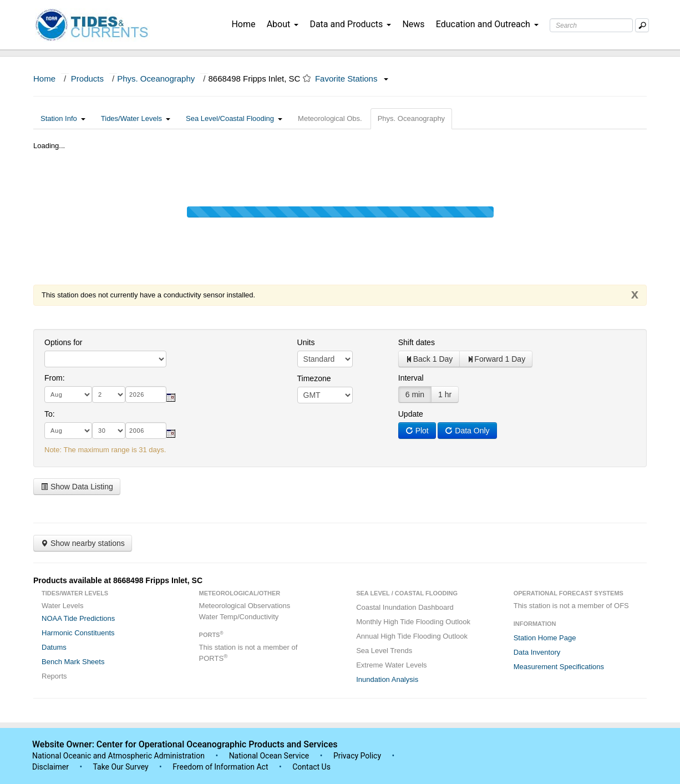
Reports (54, 676)
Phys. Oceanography (156, 79)
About (283, 24)
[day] (109, 394)
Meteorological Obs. (330, 118)
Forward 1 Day (496, 359)
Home (243, 24)
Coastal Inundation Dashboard (405, 607)
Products (87, 79)
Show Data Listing (77, 487)
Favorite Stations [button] (352, 79)
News (413, 24)
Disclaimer (50, 767)
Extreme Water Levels (391, 665)
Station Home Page (545, 638)
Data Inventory (537, 652)
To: (50, 414)
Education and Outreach (487, 24)
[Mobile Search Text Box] (642, 25)
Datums (54, 647)
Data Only (467, 431)
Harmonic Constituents (78, 633)
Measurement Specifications (559, 667)
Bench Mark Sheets (73, 662)
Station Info (63, 118)
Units (306, 342)
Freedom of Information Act (220, 767)
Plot (417, 431)
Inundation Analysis (387, 679)
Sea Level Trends (384, 651)
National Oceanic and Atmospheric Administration (118, 756)
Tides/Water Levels (136, 118)
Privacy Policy (357, 756)
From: (55, 378)
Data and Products (350, 24)
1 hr (445, 394)
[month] (68, 394)
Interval (411, 378)
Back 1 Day (429, 359)
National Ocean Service (269, 756)
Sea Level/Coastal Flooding (234, 118)
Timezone (314, 378)
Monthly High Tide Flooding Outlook (413, 622)
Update (411, 414)
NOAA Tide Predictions (78, 618)
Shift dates (417, 342)
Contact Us (311, 767)
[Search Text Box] (591, 25)
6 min (415, 394)
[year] (146, 394)
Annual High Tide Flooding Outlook (412, 636)
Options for (63, 342)
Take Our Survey (121, 767)
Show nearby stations (83, 543)
